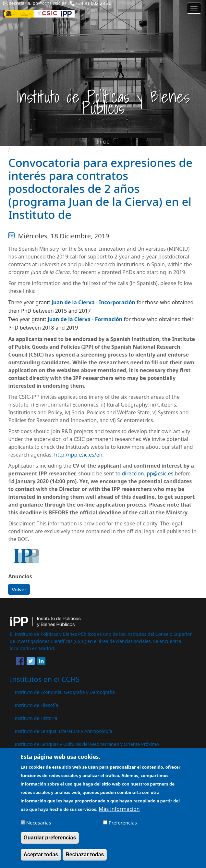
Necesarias (39, 827)
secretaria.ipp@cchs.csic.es (38, 3)
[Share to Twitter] (31, 662)
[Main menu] (194, 8)
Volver (19, 589)
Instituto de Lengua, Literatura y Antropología (63, 731)
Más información (119, 813)
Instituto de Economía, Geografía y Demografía (65, 692)
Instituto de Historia (36, 718)
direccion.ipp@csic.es (147, 473)
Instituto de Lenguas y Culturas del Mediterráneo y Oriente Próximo (87, 744)
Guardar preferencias (50, 842)
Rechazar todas (85, 859)
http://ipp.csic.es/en (78, 455)
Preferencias (123, 827)
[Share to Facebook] (20, 662)
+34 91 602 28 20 (94, 3)
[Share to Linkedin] (41, 662)
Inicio (103, 142)
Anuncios (20, 576)
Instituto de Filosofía (36, 705)
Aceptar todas (41, 859)
